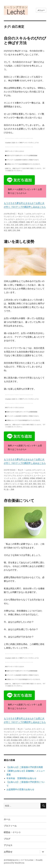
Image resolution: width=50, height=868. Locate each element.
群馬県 (39, 228)
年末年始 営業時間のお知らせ (21, 778)
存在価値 (14, 740)
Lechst (28, 214)
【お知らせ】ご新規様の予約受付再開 (25, 767)
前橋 (28, 222)
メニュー (41, 10)
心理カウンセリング (31, 225)
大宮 (12, 225)
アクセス (8, 845)
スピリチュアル (10, 475)
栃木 (8, 228)
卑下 (32, 222)
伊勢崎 (15, 222)
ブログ (7, 839)
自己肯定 (34, 487)
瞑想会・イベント (12, 832)
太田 (17, 225)
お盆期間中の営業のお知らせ (20, 789)
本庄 (26, 484)
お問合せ (8, 852)
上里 (10, 222)
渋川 (21, 228)
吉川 (37, 222)
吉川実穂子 (19, 481)
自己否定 (26, 487)
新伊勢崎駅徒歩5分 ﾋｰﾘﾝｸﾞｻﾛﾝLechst (19, 860)
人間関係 (25, 478)
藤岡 (10, 230)
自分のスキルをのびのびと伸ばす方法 (25, 40)
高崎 (18, 230)
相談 (30, 228)
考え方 (20, 214)
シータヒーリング (22, 216)
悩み (42, 225)
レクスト (13, 478)
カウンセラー (37, 214)
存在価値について (19, 501)
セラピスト (20, 219)
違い (8, 489)
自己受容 (16, 746)
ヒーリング (38, 219)
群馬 (34, 228)
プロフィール (10, 826)
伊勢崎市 (22, 222)
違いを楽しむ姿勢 (19, 242)
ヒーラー (29, 219)
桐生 (12, 228)
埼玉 (8, 225)
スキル (32, 216)
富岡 (21, 225)
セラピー (12, 219)
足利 (14, 230)
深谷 (17, 228)
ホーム (7, 819)
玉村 (25, 228)
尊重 (43, 481)
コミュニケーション (23, 473)
